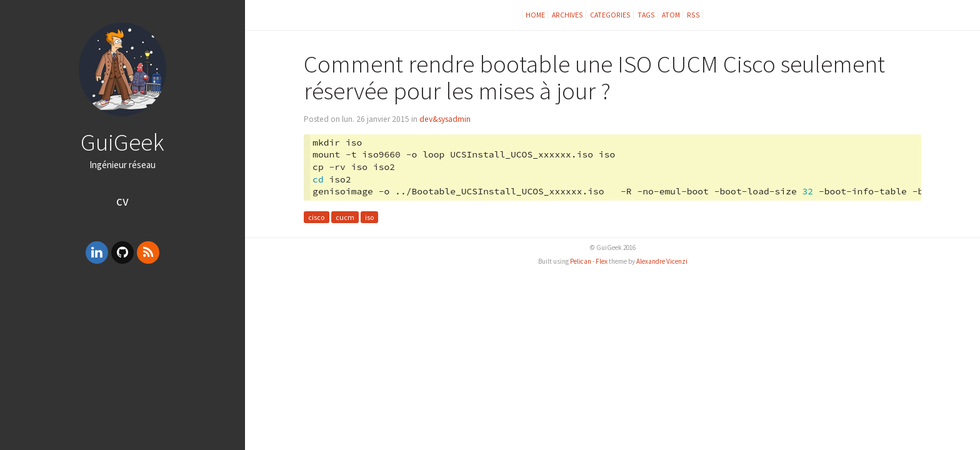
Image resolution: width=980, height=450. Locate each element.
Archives (567, 15)
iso (369, 217)
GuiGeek (122, 142)
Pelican (581, 261)
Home (535, 15)
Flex (602, 261)
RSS (693, 15)
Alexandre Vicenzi (662, 261)
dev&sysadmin (445, 119)
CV (122, 201)
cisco (316, 217)
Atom (671, 15)
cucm (345, 217)
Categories (610, 15)
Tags (646, 15)
